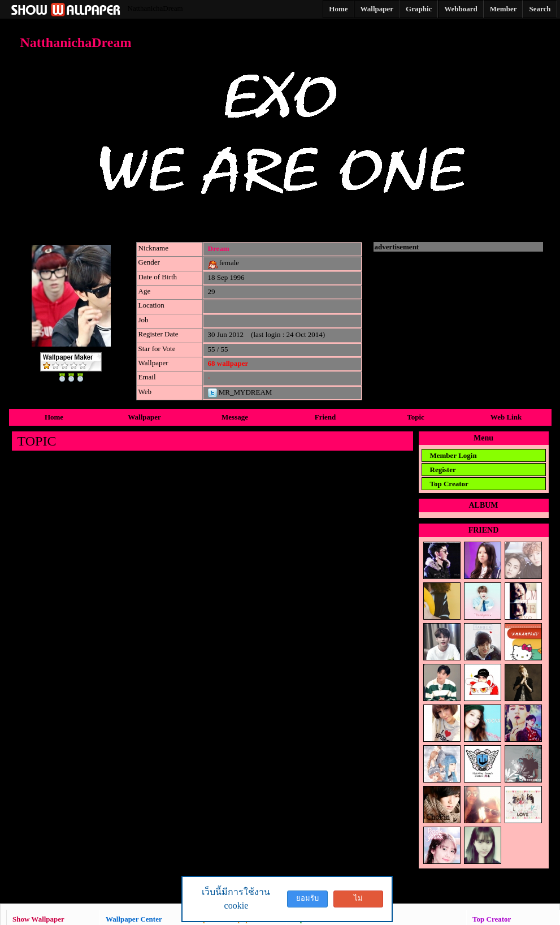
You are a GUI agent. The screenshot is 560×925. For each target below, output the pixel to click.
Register (443, 470)
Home (54, 417)
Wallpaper (144, 417)
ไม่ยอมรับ (358, 901)
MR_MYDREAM (240, 392)
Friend (325, 417)
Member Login (453, 455)
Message (235, 417)
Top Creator (449, 484)
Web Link (506, 417)
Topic (416, 417)
